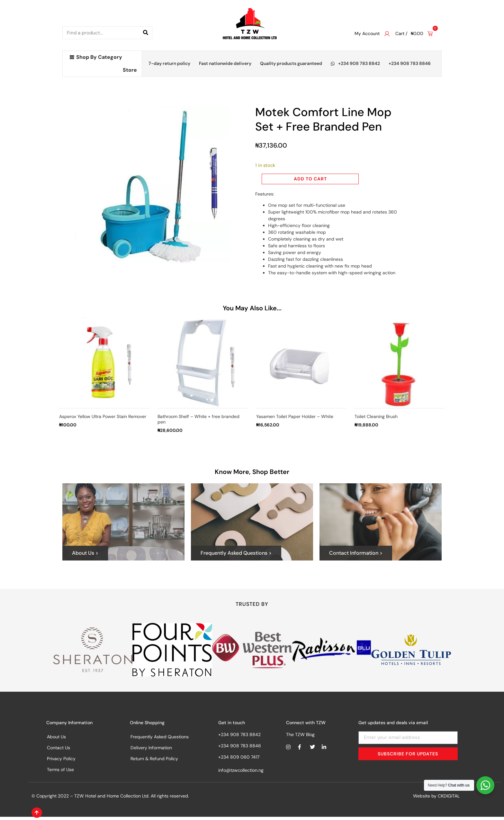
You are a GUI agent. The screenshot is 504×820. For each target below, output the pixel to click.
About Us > (85, 556)
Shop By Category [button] (99, 57)
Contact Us (59, 751)
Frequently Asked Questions (160, 740)
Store (130, 70)
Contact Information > (356, 556)
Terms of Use (60, 773)
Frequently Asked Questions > (236, 556)
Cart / (401, 33)
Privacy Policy (61, 762)
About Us (56, 740)
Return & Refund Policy (154, 762)
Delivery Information (151, 751)
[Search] (146, 33)
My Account (367, 33)
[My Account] (387, 34)
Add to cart (310, 179)
